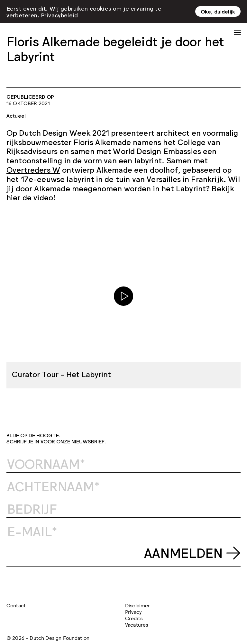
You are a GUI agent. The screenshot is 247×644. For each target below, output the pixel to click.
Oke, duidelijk (218, 11)
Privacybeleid (59, 15)
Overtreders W (33, 169)
